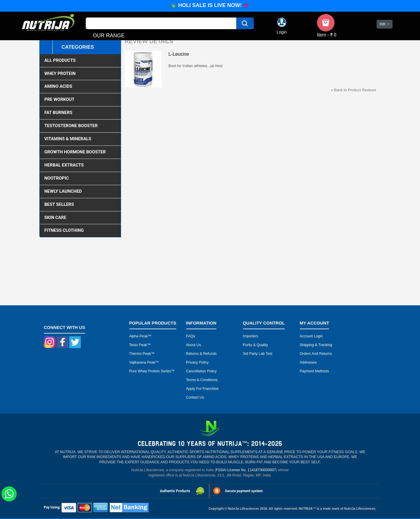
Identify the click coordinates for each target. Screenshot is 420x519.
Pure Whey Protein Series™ (152, 371)
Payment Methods (315, 371)
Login (282, 32)
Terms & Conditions (202, 380)
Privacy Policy (197, 362)
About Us (194, 345)
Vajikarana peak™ (144, 362)
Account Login (311, 336)
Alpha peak (139, 336)
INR (383, 24)
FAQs (191, 336)
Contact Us (195, 397)
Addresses (308, 362)
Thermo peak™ (142, 354)
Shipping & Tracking (316, 345)
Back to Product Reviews (354, 90)
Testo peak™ (140, 345)
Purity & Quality (256, 345)
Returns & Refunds (202, 354)
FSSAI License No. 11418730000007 (246, 470)
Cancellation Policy (202, 371)
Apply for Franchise (202, 389)
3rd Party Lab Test (258, 354)
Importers (251, 336)
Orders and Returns (316, 354)
